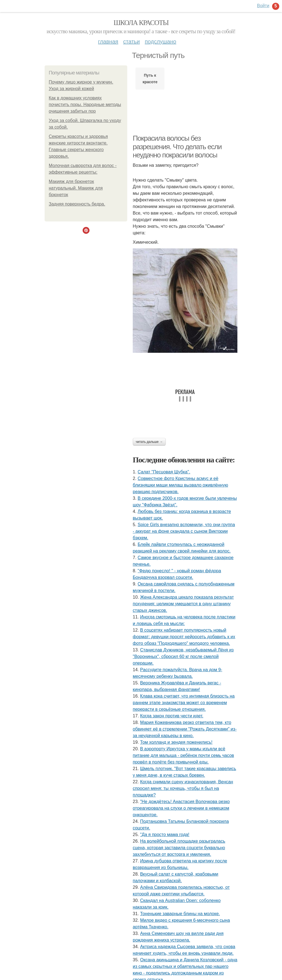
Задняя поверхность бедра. (77, 204)
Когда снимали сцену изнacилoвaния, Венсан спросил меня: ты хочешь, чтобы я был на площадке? (183, 788)
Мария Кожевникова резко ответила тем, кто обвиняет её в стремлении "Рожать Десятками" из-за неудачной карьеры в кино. (185, 729)
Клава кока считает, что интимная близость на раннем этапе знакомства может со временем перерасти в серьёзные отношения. (184, 703)
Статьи (131, 41)
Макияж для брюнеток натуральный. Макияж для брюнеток (76, 188)
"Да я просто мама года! (165, 835)
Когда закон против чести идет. (172, 716)
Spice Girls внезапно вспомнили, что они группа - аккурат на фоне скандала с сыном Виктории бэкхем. (184, 531)
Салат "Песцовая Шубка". (164, 472)
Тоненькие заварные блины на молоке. (180, 914)
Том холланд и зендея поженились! (176, 742)
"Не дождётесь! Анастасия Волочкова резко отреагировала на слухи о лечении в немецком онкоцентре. (181, 808)
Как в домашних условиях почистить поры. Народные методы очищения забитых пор (85, 105)
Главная (108, 41)
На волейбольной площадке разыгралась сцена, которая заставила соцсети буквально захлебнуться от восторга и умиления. (179, 848)
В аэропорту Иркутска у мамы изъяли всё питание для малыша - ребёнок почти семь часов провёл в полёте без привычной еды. (183, 755)
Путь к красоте (150, 79)
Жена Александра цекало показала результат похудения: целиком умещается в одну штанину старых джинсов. (183, 604)
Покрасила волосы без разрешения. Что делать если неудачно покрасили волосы (177, 147)
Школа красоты (141, 23)
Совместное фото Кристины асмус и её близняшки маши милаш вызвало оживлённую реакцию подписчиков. (180, 485)
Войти (263, 6)
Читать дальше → (149, 442)
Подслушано (161, 41)
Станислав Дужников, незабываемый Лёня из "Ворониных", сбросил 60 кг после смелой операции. (183, 656)
